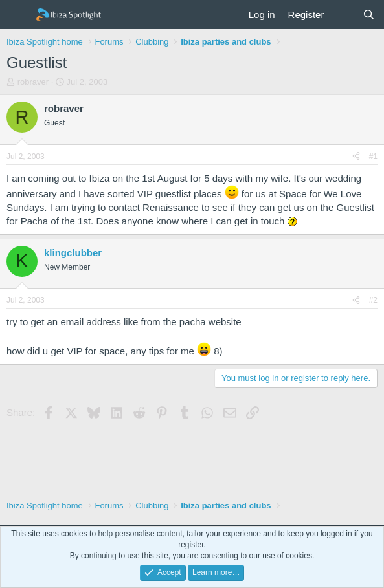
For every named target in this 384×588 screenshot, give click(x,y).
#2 (373, 300)
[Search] (369, 15)
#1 (373, 157)
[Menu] (18, 15)
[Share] (356, 157)
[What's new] (343, 15)
